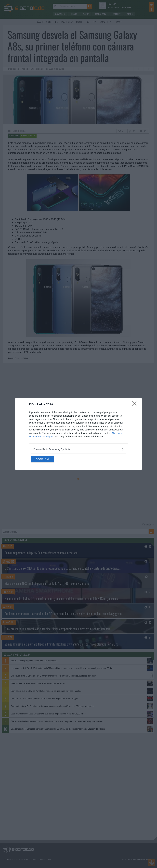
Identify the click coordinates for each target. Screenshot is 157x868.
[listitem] (78, 449)
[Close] (135, 404)
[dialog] (78, 434)
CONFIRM (46, 459)
